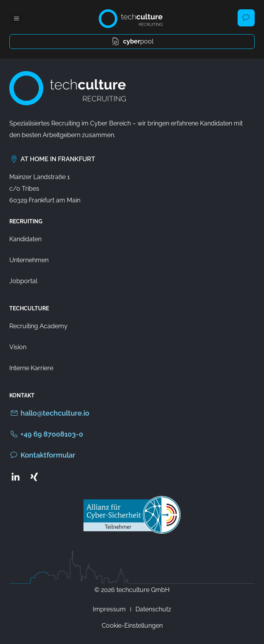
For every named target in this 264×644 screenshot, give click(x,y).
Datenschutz (153, 609)
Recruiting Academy (38, 326)
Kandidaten (25, 239)
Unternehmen (29, 260)
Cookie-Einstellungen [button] (132, 626)
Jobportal (23, 281)
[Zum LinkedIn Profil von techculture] (16, 477)
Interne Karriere (31, 368)
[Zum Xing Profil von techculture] (34, 477)
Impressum (109, 609)
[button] (16, 19)
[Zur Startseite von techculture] (131, 19)
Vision (18, 347)
